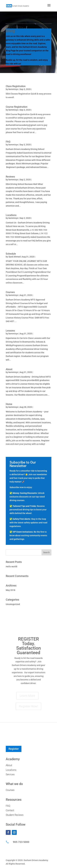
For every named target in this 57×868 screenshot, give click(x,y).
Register (14, 749)
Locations (11, 215)
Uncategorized (13, 604)
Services (10, 774)
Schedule (11, 254)
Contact (10, 810)
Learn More (27, 696)
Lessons (10, 331)
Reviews (10, 177)
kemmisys (13, 89)
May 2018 (10, 590)
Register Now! (28, 706)
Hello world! (12, 567)
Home (9, 404)
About (9, 369)
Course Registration (17, 107)
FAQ (8, 142)
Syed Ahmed (15, 257)
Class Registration (16, 86)
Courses (10, 292)
